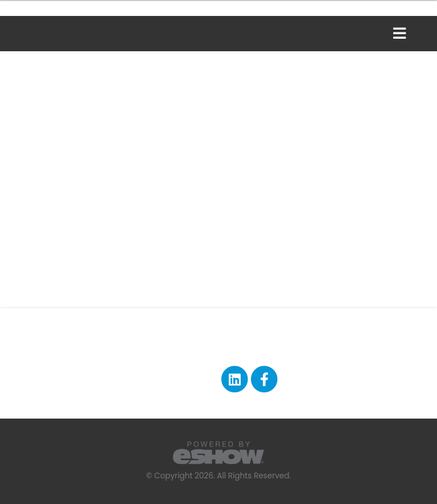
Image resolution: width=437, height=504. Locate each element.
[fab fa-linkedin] (235, 379)
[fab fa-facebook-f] (264, 379)
